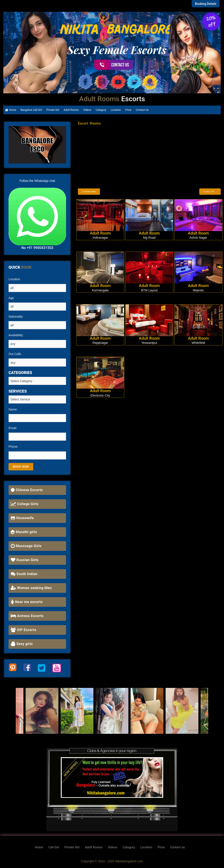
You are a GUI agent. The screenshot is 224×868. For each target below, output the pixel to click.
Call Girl (54, 847)
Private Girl (53, 110)
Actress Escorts (27, 616)
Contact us (177, 847)
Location (116, 110)
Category (101, 110)
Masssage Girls (26, 546)
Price (128, 110)
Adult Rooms (71, 110)
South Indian (24, 574)
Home (10, 110)
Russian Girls (25, 560)
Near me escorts (27, 602)
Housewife (22, 518)
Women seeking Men (31, 588)
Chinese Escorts (27, 490)
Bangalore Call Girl (31, 110)
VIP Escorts (24, 630)
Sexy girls (22, 644)
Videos (87, 110)
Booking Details (206, 4)
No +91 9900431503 (37, 248)
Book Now (89, 192)
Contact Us (142, 110)
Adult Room (100, 233)
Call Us (210, 192)
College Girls (25, 504)
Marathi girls (24, 532)
